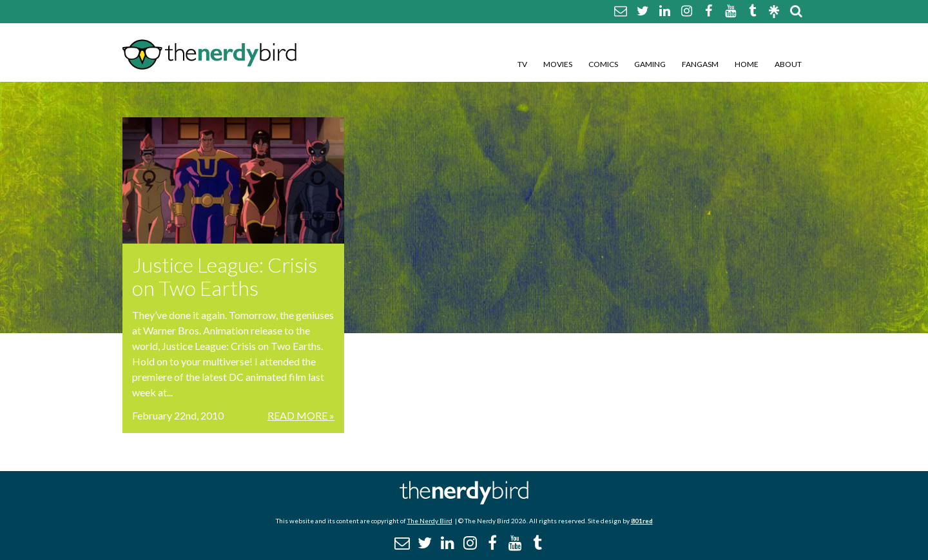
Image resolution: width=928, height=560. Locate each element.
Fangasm (700, 64)
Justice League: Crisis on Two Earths (225, 276)
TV (522, 64)
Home (747, 64)
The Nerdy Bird (430, 521)
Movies (558, 64)
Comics (603, 64)
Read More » (301, 415)
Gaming (650, 64)
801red (642, 521)
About (788, 64)
